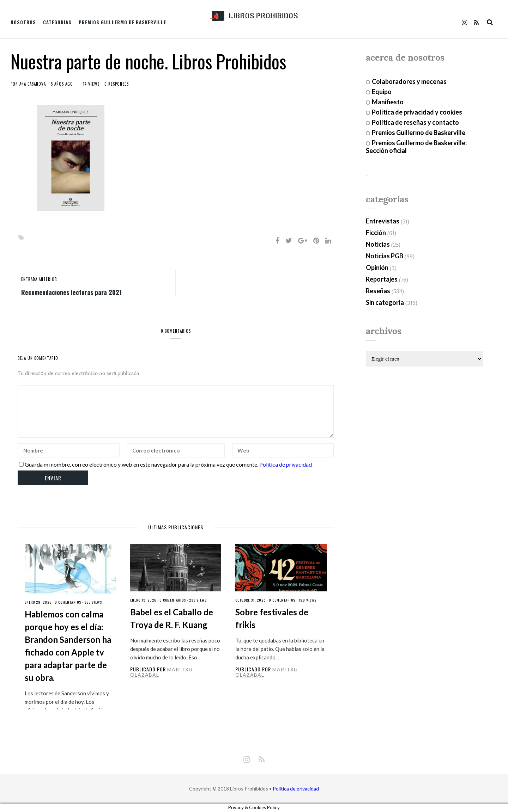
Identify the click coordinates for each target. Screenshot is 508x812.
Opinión (377, 267)
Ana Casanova (33, 84)
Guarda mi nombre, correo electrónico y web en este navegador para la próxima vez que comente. (141, 464)
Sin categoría (385, 302)
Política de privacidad (286, 464)
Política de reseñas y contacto (415, 122)
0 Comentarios (68, 602)
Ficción (376, 233)
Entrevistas (383, 221)
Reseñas (378, 291)
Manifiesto (388, 102)
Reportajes (382, 279)
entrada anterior (39, 279)
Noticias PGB (385, 256)
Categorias (57, 22)
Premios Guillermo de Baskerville (122, 22)
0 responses (117, 84)
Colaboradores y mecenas (409, 81)
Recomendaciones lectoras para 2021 (71, 292)
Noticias (378, 244)
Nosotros (23, 22)
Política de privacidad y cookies (417, 112)
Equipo (382, 92)
